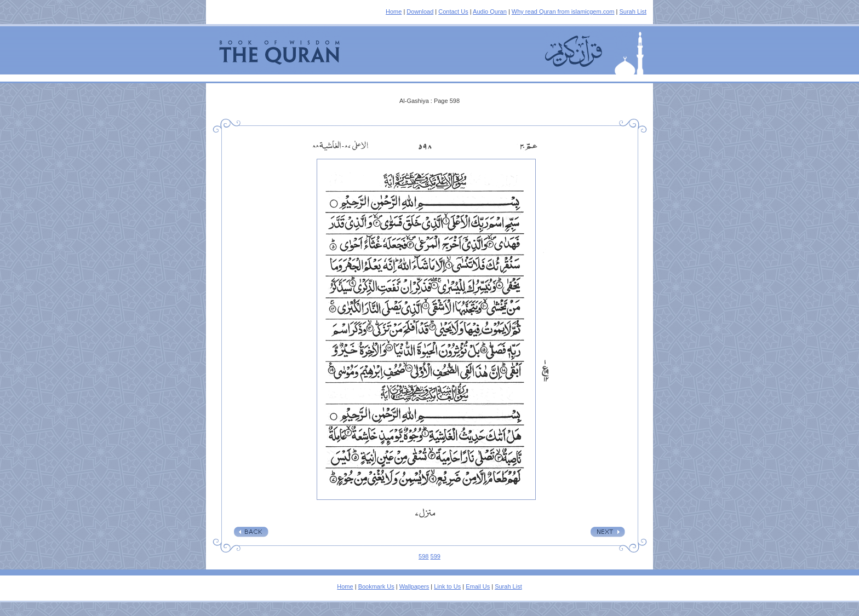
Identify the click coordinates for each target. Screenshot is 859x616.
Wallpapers (414, 586)
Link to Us (447, 586)
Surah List (633, 11)
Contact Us (453, 11)
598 (423, 556)
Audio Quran (490, 11)
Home (394, 11)
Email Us (478, 586)
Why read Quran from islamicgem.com (563, 11)
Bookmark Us (376, 586)
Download (420, 11)
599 (436, 556)
